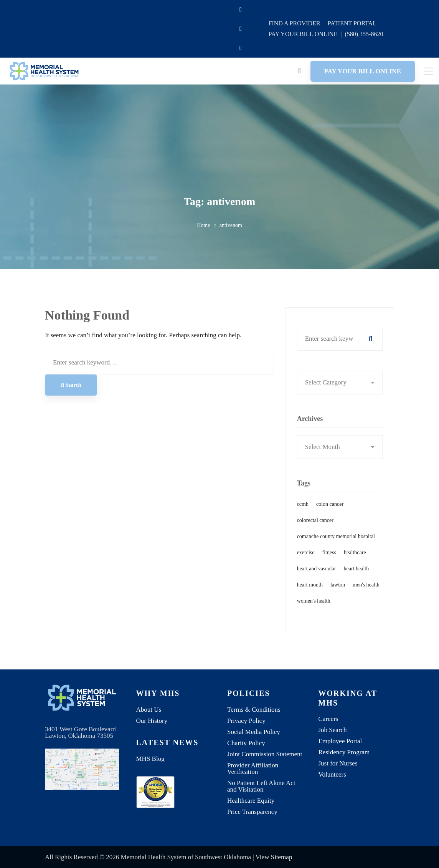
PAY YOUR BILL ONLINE (303, 34)
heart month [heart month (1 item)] (310, 589)
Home (203, 225)
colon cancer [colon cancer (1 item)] (330, 508)
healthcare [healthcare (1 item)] (355, 556)
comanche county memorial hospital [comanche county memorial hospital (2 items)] (336, 540)
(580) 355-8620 (364, 34)
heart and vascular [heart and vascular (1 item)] (317, 572)
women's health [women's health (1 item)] (314, 605)
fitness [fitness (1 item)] (329, 556)
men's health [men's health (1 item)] (366, 589)
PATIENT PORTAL (352, 23)
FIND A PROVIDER (294, 23)
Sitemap (282, 857)
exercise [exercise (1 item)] (306, 556)
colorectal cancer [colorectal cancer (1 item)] (315, 524)
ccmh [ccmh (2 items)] (303, 508)
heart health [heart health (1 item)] (356, 572)
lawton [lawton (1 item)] (338, 589)
